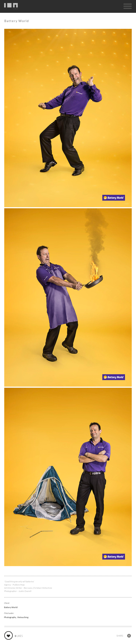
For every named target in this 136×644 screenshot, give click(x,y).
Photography (10, 617)
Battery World (11, 607)
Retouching (23, 617)
